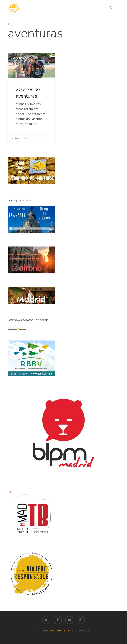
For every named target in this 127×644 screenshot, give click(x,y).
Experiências (20, 58)
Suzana (16, 138)
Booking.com (17, 328)
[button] (118, 8)
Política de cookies (81, 631)
